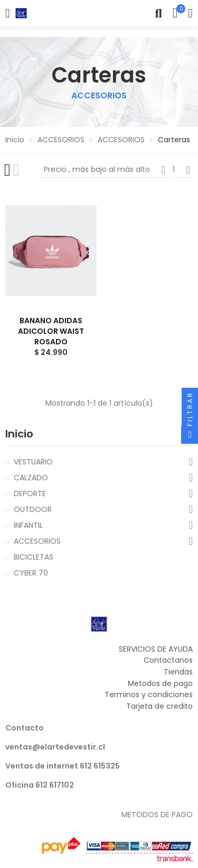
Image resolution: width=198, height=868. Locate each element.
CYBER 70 (31, 573)
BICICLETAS (34, 557)
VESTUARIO (33, 462)
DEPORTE (30, 494)
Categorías (8, 13)
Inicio (19, 434)
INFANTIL (28, 525)
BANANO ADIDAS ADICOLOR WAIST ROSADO (51, 331)
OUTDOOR (33, 509)
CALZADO (31, 478)
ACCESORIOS (37, 541)
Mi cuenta (190, 13)
